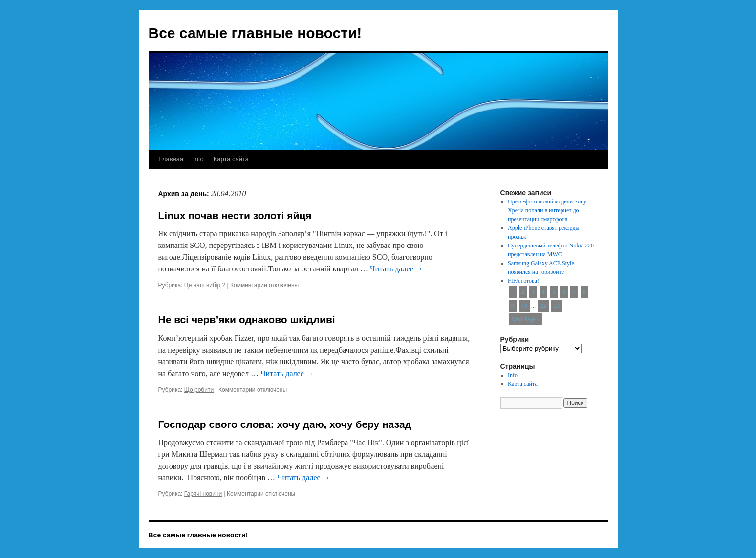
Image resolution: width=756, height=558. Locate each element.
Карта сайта (231, 159)
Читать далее (397, 269)
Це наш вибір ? (205, 285)
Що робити (199, 390)
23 (557, 306)
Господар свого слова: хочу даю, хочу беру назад (285, 424)
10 (524, 306)
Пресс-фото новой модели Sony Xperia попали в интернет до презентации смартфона (547, 210)
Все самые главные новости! (255, 33)
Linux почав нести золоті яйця (235, 215)
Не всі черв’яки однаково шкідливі (247, 320)
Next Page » (526, 319)
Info (198, 159)
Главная (171, 159)
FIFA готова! (523, 281)
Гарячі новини (203, 494)
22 (543, 306)
